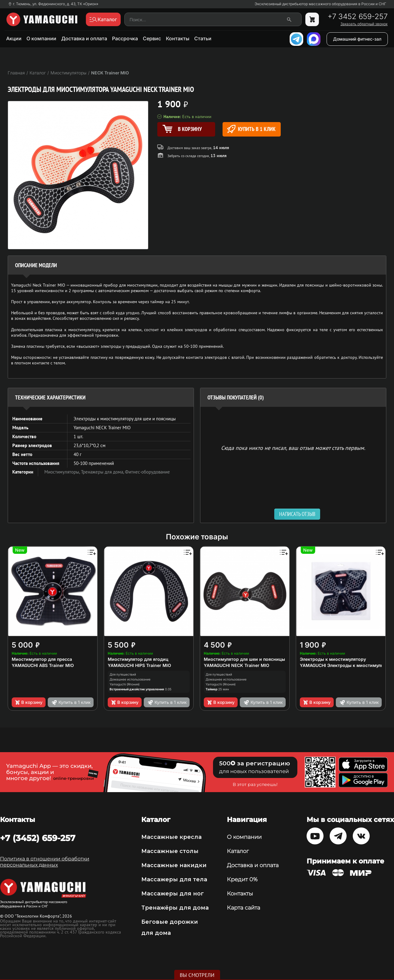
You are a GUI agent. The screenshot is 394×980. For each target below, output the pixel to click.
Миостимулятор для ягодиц (138, 659)
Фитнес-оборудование (147, 472)
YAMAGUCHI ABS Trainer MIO (43, 665)
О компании (41, 38)
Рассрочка (125, 38)
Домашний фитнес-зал (357, 39)
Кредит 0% (242, 879)
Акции (14, 38)
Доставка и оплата (84, 38)
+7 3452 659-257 (358, 17)
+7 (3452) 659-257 (38, 838)
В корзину (28, 702)
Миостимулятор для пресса (42, 659)
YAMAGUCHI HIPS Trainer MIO (139, 665)
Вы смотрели (197, 975)
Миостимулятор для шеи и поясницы (244, 659)
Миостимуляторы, (63, 472)
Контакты (178, 38)
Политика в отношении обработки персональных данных (45, 862)
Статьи (203, 38)
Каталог (238, 851)
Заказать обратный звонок (364, 24)
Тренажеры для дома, (103, 472)
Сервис (152, 38)
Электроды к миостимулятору (333, 659)
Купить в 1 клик (251, 129)
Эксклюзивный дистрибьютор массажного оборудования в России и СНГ (320, 4)
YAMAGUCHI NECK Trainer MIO (237, 665)
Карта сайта (243, 908)
